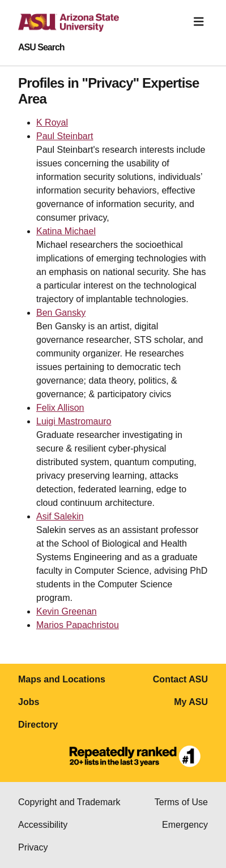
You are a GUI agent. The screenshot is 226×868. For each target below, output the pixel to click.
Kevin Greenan (67, 611)
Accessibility (43, 825)
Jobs (29, 702)
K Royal (52, 123)
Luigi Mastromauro (74, 421)
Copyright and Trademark (69, 802)
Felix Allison (60, 408)
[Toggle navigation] (199, 22)
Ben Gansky (61, 313)
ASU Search (41, 48)
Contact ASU (180, 679)
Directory (38, 725)
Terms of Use (181, 802)
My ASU (191, 702)
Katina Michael (66, 231)
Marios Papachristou (78, 625)
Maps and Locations (62, 679)
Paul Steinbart (65, 136)
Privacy (33, 847)
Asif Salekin (60, 516)
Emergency (185, 825)
